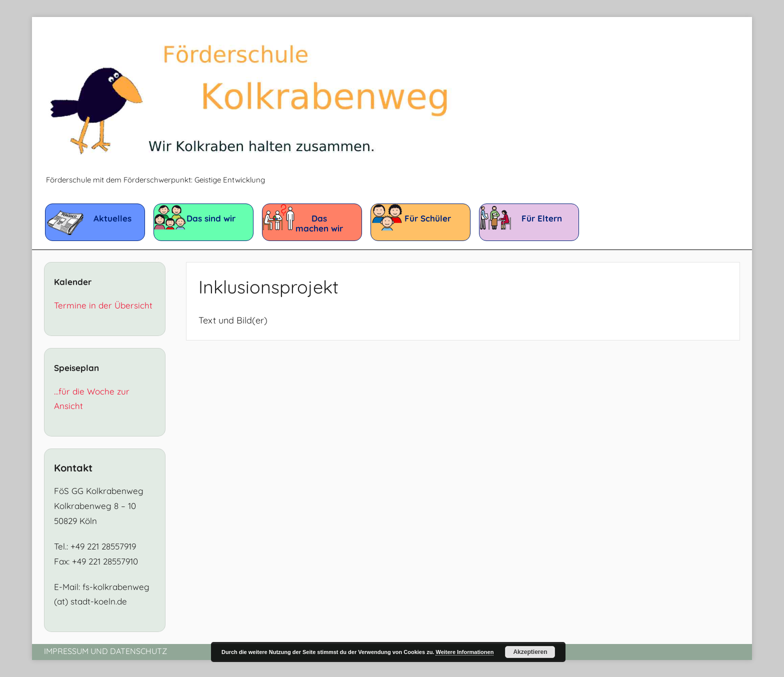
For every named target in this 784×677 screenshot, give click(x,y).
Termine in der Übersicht (103, 305)
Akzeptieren (530, 652)
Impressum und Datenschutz (105, 651)
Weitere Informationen (464, 652)
